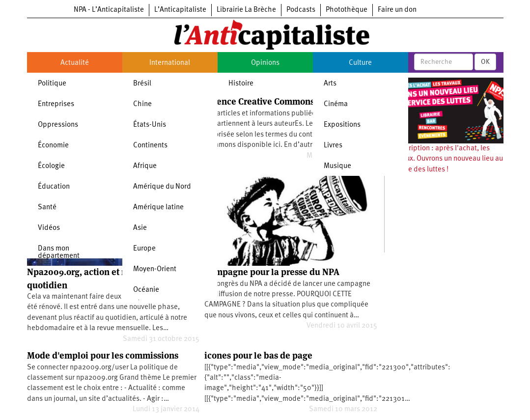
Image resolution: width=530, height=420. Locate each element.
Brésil (142, 84)
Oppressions (58, 125)
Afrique (145, 166)
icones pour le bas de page (258, 355)
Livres (333, 146)
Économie (53, 146)
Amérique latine (158, 208)
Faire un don (397, 10)
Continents (150, 146)
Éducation (54, 187)
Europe (144, 249)
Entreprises (56, 104)
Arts (330, 84)
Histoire (241, 84)
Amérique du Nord (162, 187)
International (170, 63)
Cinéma (336, 104)
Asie (140, 228)
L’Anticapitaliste (180, 10)
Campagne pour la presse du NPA (272, 272)
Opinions (265, 63)
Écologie (51, 166)
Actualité (75, 63)
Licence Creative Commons (259, 101)
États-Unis (150, 125)
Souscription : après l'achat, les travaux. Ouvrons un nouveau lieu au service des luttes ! (446, 159)
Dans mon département (59, 252)
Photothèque (347, 10)
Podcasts (301, 10)
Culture (360, 63)
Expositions (342, 125)
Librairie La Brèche (246, 10)
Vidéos (49, 228)
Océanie (146, 290)
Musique (337, 166)
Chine (142, 104)
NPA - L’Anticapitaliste (109, 10)
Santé (47, 208)
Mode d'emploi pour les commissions (103, 355)
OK (485, 62)
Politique (52, 84)
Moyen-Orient (155, 269)
